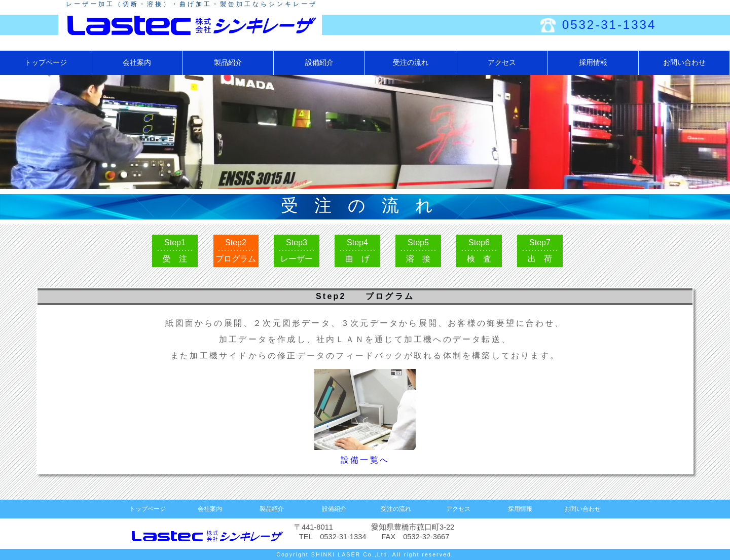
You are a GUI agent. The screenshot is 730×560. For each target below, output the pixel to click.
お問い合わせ (684, 62)
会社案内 (137, 62)
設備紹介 (319, 62)
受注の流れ (411, 62)
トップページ (46, 62)
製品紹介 (228, 62)
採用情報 (593, 62)
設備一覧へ (365, 460)
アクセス (502, 62)
